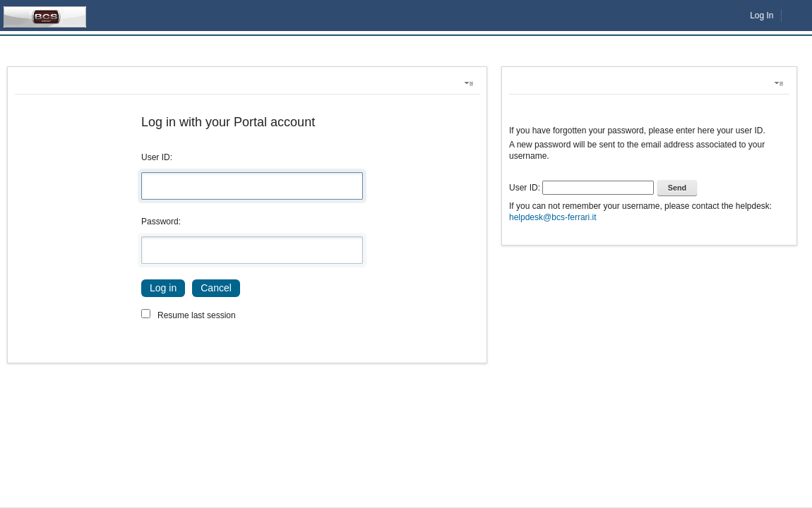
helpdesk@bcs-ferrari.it (553, 217)
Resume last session (197, 315)
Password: (161, 222)
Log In (762, 16)
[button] (472, 84)
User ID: (157, 157)
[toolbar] (649, 168)
